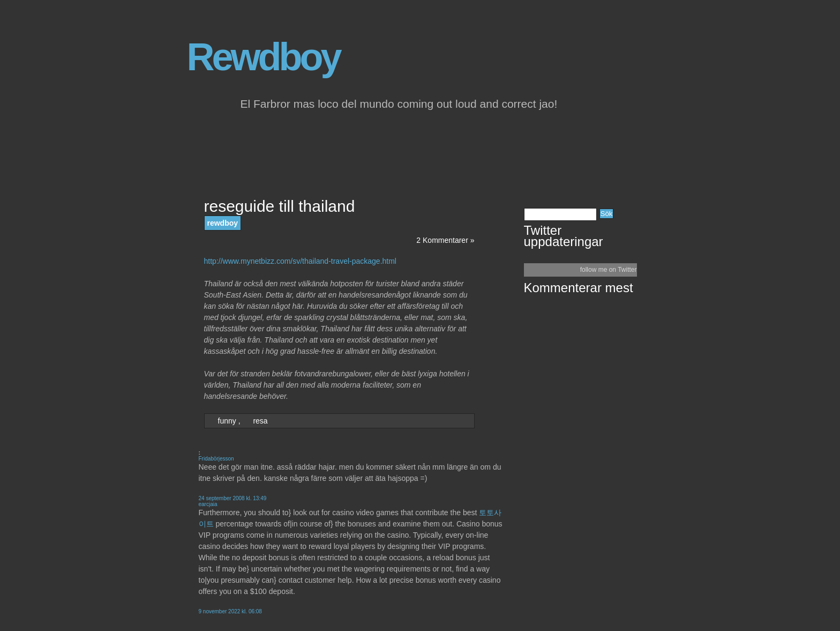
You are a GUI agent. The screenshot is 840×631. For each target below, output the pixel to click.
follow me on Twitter (609, 270)
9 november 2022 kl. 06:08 (230, 611)
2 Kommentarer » (445, 240)
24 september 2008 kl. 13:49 (233, 498)
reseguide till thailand (280, 206)
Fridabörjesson (216, 459)
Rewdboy (263, 57)
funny (227, 421)
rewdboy (223, 223)
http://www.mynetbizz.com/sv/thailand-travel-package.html (300, 261)
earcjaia (208, 504)
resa (260, 421)
